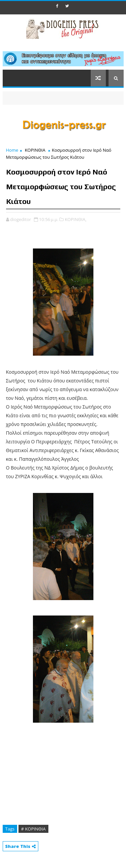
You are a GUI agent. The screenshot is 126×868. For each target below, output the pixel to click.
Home (12, 150)
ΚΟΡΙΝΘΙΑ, (76, 219)
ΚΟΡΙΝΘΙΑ (35, 150)
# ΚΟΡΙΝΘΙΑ (33, 829)
